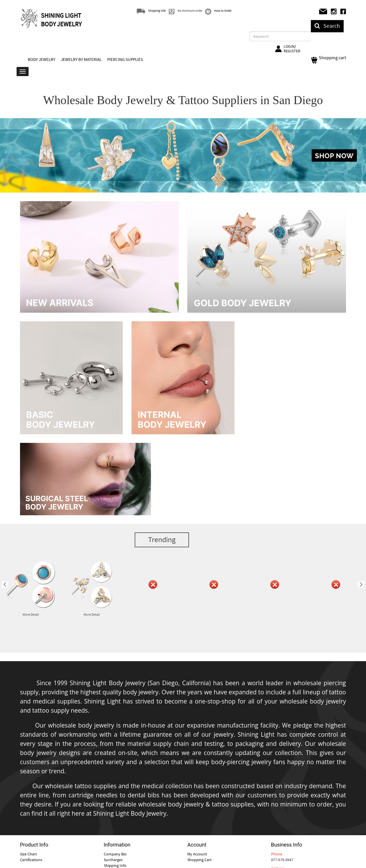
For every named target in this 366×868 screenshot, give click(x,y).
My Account (197, 854)
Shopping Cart (199, 860)
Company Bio (115, 854)
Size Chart (28, 854)
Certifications (31, 860)
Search (327, 26)
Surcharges (113, 860)
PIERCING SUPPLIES (125, 60)
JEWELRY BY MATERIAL (81, 60)
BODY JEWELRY (41, 60)
